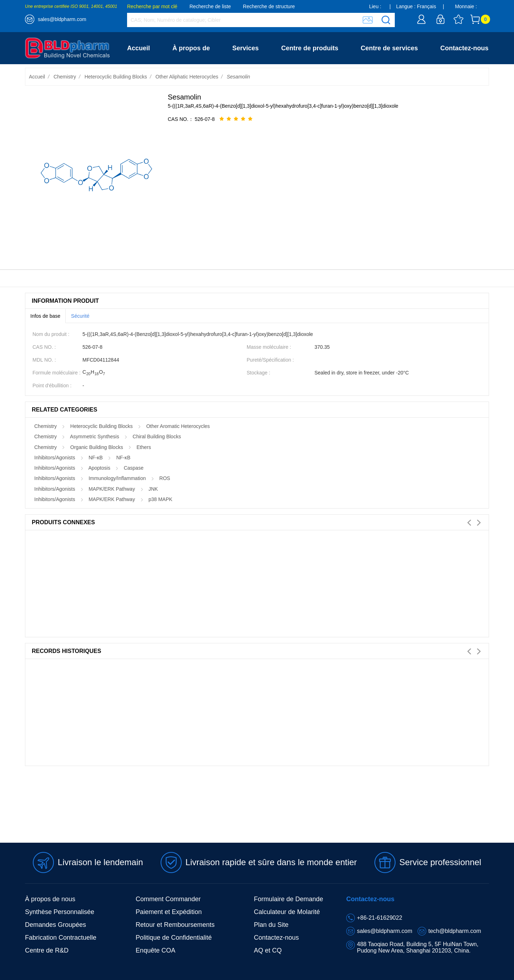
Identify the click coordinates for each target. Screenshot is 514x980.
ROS (165, 478)
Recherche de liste (210, 6)
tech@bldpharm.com (455, 931)
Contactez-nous (465, 48)
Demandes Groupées (56, 925)
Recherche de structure (269, 6)
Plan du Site (271, 925)
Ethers (143, 447)
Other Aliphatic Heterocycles (187, 77)
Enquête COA (155, 950)
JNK (153, 489)
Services (246, 48)
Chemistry (65, 77)
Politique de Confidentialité (174, 938)
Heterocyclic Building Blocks (116, 77)
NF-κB (96, 458)
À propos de (191, 48)
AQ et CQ (268, 950)
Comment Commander (168, 899)
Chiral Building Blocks (157, 437)
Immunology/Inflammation (117, 478)
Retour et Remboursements (175, 925)
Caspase (134, 468)
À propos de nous (50, 899)
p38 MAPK (160, 499)
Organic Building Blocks (97, 447)
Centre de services (389, 48)
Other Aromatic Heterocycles (178, 426)
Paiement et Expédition (169, 912)
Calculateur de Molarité (287, 912)
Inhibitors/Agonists (55, 458)
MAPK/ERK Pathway (112, 489)
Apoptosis (99, 468)
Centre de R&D (47, 950)
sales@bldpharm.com (62, 19)
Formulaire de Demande (288, 899)
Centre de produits (310, 48)
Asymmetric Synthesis (95, 437)
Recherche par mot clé (152, 6)
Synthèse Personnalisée (60, 912)
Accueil (138, 48)
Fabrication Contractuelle (61, 938)
